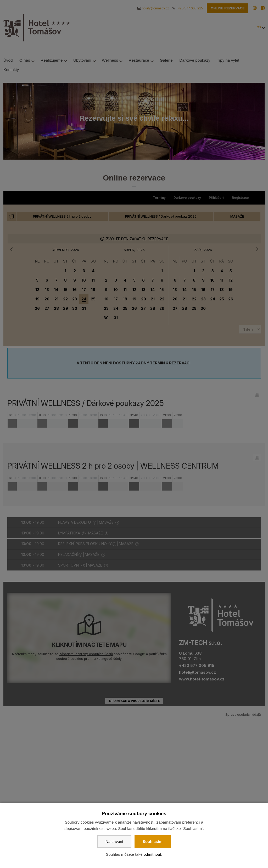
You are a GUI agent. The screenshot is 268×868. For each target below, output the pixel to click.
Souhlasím (153, 841)
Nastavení (114, 841)
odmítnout (152, 854)
